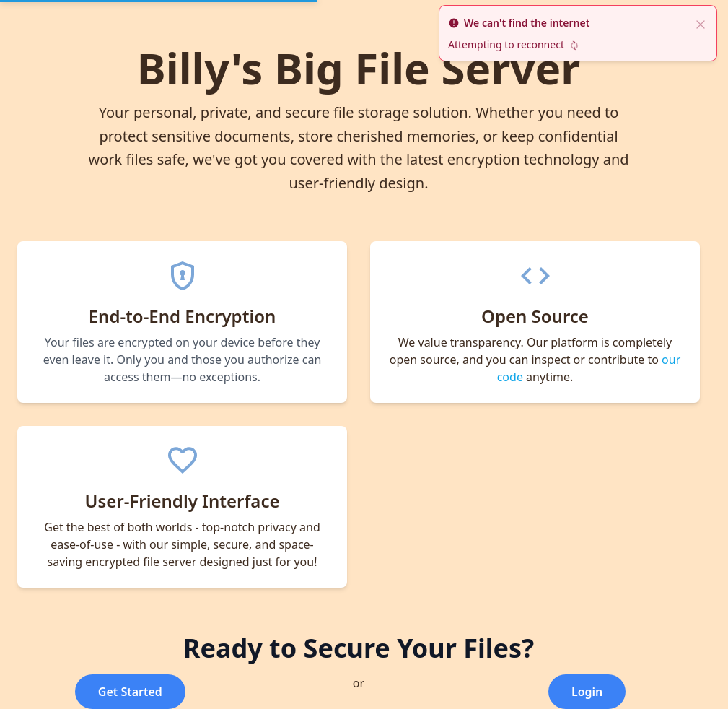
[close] (701, 23)
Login (587, 692)
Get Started (130, 692)
